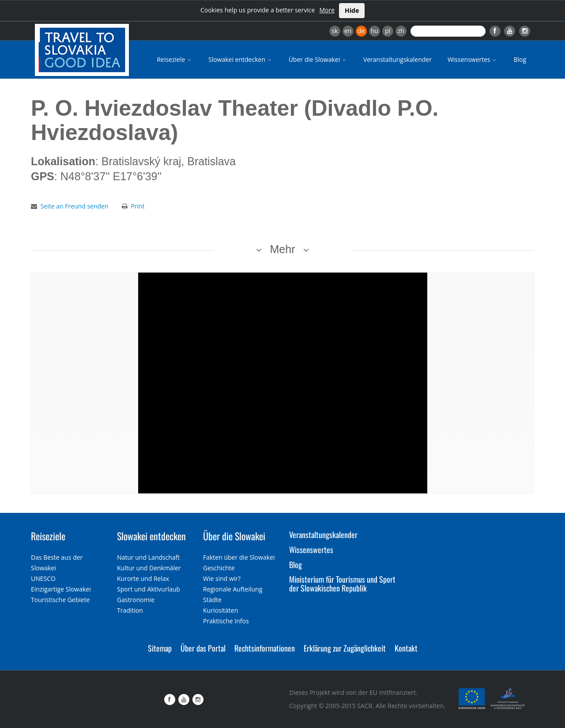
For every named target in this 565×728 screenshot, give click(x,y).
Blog (520, 59)
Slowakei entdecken (241, 59)
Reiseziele (175, 59)
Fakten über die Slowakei (239, 557)
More (327, 10)
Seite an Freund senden (75, 206)
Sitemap (160, 648)
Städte (212, 600)
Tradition (130, 610)
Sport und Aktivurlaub (149, 589)
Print (137, 206)
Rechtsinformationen (265, 648)
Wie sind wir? (222, 578)
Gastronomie (136, 600)
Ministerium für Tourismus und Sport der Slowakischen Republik (342, 584)
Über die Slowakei (318, 59)
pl (388, 31)
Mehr (283, 249)
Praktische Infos (226, 621)
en (348, 31)
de (361, 31)
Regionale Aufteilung (233, 589)
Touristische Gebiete (60, 600)
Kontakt (406, 648)
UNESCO (43, 578)
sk (335, 31)
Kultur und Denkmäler (149, 568)
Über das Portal (203, 648)
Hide (352, 10)
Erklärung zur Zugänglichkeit (345, 648)
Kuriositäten (220, 610)
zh (401, 31)
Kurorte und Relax (143, 578)
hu (375, 31)
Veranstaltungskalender (397, 59)
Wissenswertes (473, 59)
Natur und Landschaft (148, 557)
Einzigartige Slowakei (61, 589)
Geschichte (219, 568)
